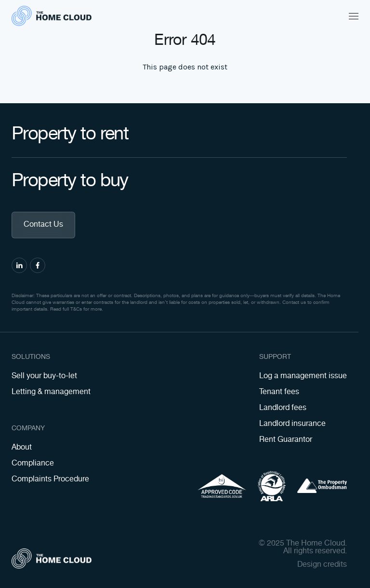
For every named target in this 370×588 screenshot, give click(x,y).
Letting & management (51, 392)
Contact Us (43, 225)
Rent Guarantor (286, 440)
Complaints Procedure (50, 479)
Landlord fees (283, 408)
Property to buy (89, 181)
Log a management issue (303, 376)
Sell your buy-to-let (44, 376)
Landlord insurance (292, 424)
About (22, 447)
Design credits (322, 565)
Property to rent (89, 134)
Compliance (33, 463)
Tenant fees (279, 392)
